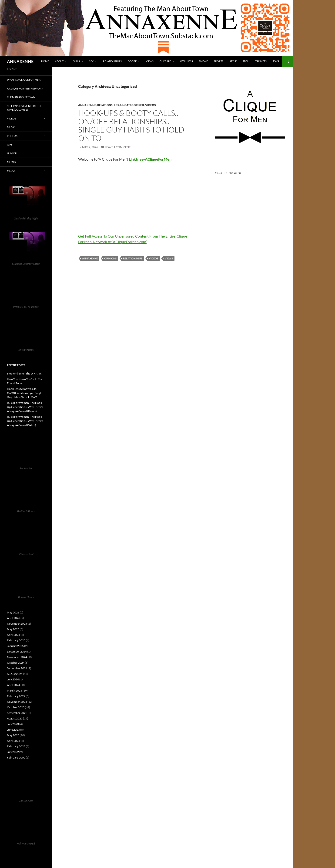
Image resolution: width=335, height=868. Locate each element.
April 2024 (13, 685)
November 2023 (17, 702)
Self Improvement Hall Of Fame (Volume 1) (25, 108)
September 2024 (17, 668)
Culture (165, 61)
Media (11, 171)
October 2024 (16, 663)
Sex (91, 61)
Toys (276, 61)
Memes (11, 162)
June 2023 (13, 730)
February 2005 (16, 757)
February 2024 (16, 696)
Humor (12, 153)
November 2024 (17, 657)
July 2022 (13, 752)
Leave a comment (118, 147)
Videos (151, 105)
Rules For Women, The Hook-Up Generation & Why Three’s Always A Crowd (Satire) (25, 421)
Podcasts (14, 136)
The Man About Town (21, 97)
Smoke (203, 61)
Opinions (110, 258)
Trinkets (261, 61)
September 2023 (17, 713)
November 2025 (17, 624)
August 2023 (15, 718)
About (59, 61)
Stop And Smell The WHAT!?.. (25, 373)
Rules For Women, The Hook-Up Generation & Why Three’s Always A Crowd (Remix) (25, 407)
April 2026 (13, 618)
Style (233, 61)
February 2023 (16, 746)
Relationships (112, 61)
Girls (76, 61)
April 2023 (13, 741)
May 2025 (13, 629)
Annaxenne (87, 105)
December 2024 (17, 651)
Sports (219, 61)
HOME (45, 61)
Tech (246, 61)
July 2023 (13, 724)
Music (11, 127)
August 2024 (15, 674)
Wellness (186, 61)
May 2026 (13, 612)
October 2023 (16, 707)
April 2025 (13, 635)
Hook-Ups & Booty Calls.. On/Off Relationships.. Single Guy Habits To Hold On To (131, 125)
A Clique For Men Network (25, 88)
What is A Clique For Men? (24, 80)
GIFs (10, 144)
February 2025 (16, 640)
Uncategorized (132, 105)
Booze (132, 61)
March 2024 (15, 691)
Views (150, 61)
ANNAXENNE (20, 61)
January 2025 (15, 646)
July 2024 (13, 679)
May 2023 (13, 735)
